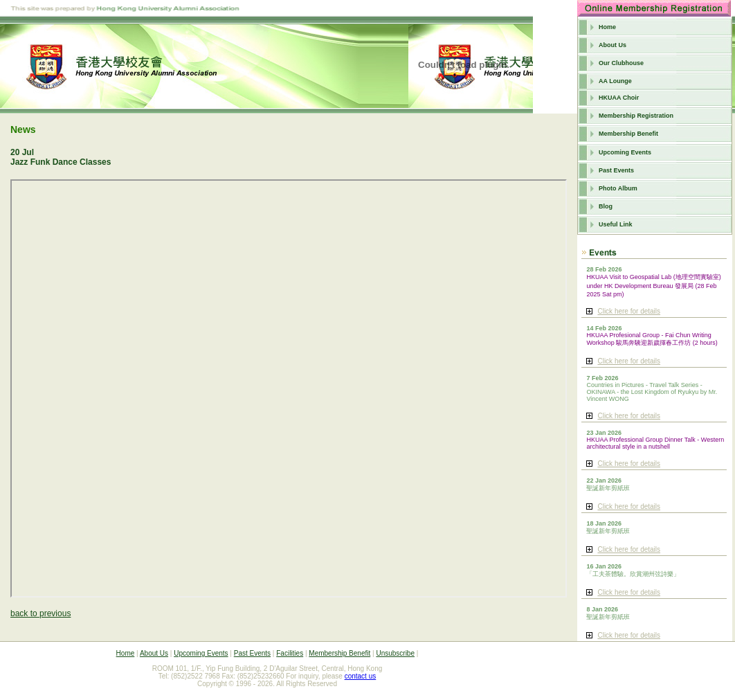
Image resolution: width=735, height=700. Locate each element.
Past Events (616, 170)
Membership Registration (636, 116)
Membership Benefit (628, 134)
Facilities (290, 653)
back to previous (40, 613)
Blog (606, 206)
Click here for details (629, 311)
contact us (361, 676)
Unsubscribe (395, 653)
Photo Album (618, 188)
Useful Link (616, 224)
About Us (612, 45)
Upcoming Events (625, 152)
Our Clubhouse (621, 63)
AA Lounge (615, 81)
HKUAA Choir (619, 98)
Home (607, 27)
